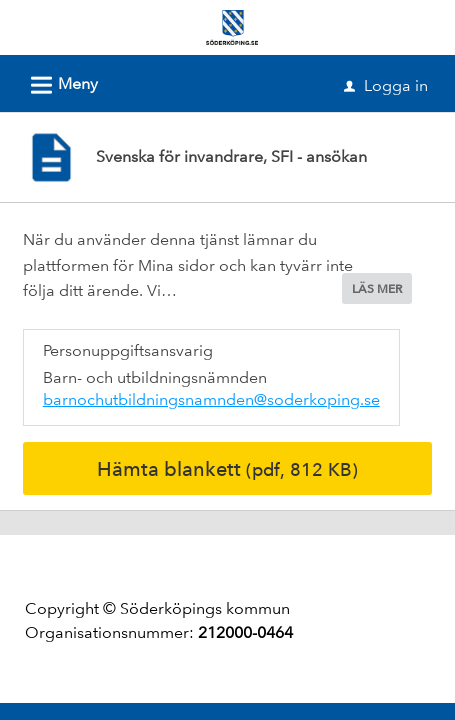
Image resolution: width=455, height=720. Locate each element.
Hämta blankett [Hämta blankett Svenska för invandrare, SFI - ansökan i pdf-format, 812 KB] (227, 469)
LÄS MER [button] (377, 289)
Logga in (386, 85)
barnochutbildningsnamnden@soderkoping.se (211, 399)
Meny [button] (58, 82)
